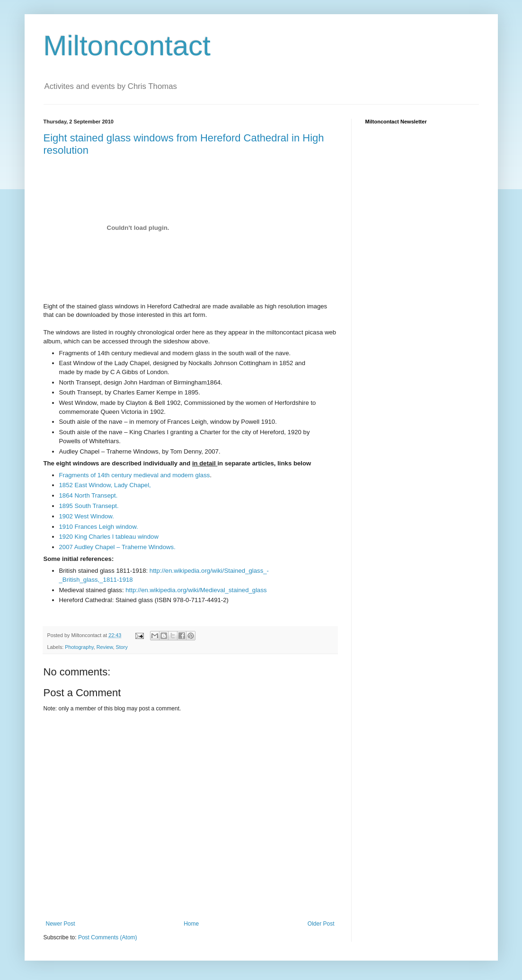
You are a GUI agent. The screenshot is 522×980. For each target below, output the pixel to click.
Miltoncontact (127, 46)
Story (122, 647)
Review (105, 647)
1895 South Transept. (89, 506)
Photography (79, 647)
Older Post (321, 924)
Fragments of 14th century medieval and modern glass (135, 475)
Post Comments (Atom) (108, 937)
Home (191, 924)
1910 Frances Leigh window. (99, 527)
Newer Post (61, 924)
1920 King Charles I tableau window (109, 537)
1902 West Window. (87, 516)
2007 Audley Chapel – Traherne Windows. (117, 547)
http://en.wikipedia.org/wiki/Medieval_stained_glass (196, 590)
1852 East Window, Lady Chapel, (105, 485)
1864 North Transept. (88, 495)
